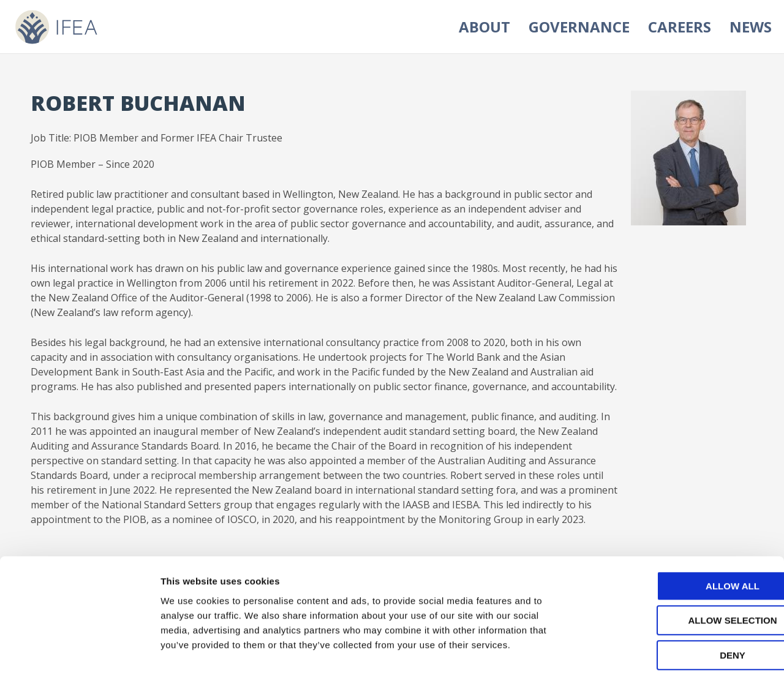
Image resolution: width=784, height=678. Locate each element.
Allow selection (682, 566)
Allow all (682, 531)
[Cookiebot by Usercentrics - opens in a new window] (79, 654)
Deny (682, 601)
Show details (643, 654)
